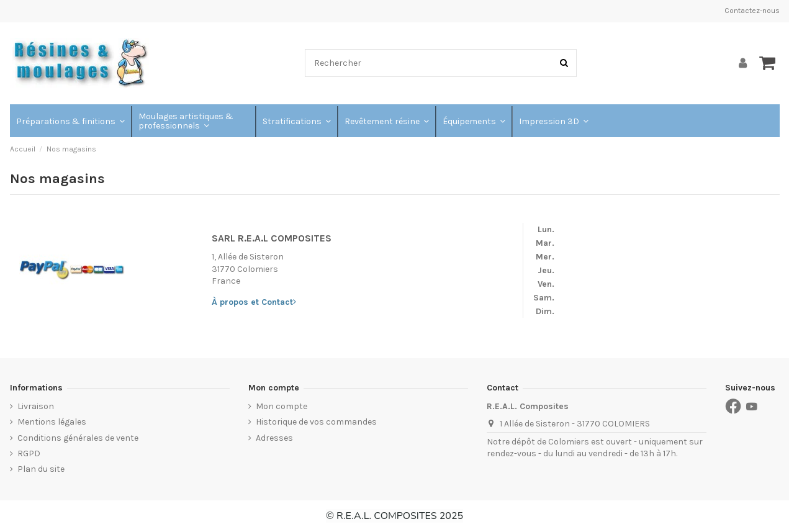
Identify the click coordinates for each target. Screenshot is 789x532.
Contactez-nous (752, 11)
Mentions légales (52, 422)
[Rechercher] (564, 63)
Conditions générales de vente (78, 438)
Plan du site (41, 469)
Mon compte (282, 406)
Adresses (274, 438)
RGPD (29, 453)
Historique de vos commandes (316, 422)
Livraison (36, 406)
